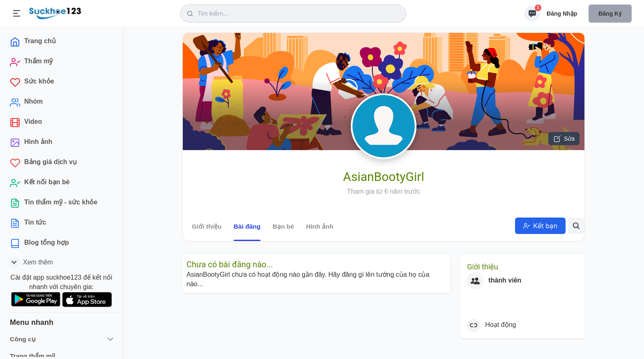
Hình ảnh (320, 226)
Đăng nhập (562, 14)
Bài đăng (247, 226)
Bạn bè (283, 226)
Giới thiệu (207, 226)
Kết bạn (540, 226)
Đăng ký (610, 14)
